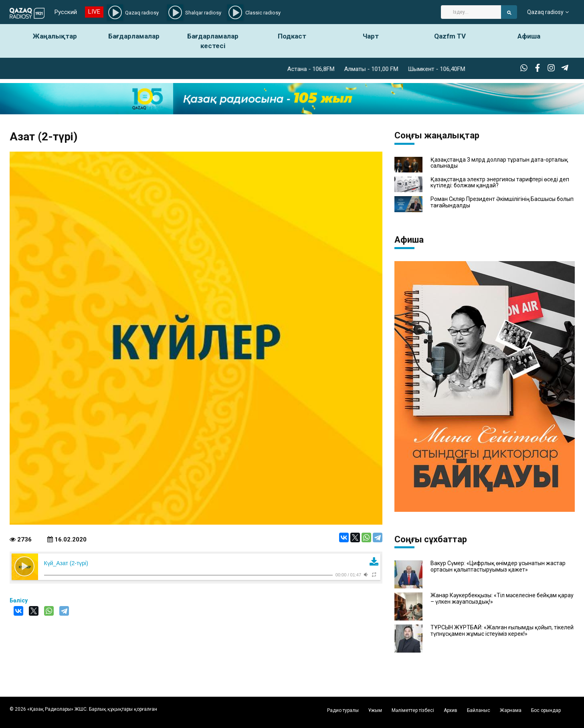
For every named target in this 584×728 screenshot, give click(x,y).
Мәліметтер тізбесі (413, 710)
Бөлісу (19, 600)
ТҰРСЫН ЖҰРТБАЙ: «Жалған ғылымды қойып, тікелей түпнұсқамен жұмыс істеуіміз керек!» (502, 631)
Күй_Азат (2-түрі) (66, 563)
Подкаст (292, 36)
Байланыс (479, 710)
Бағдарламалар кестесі (213, 41)
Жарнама (511, 710)
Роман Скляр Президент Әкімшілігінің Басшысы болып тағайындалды (502, 202)
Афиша (529, 36)
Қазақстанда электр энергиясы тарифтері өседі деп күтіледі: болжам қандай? (500, 183)
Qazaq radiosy (545, 12)
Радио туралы (343, 710)
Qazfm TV (450, 36)
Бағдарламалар (134, 36)
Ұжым (375, 710)
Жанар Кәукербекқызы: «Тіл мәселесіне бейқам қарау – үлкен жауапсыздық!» (502, 598)
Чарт (371, 36)
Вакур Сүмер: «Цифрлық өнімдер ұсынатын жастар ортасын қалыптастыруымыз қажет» (498, 566)
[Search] (471, 12)
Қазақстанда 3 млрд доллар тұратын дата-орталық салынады (499, 163)
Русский (66, 12)
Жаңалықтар (55, 36)
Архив (451, 710)
